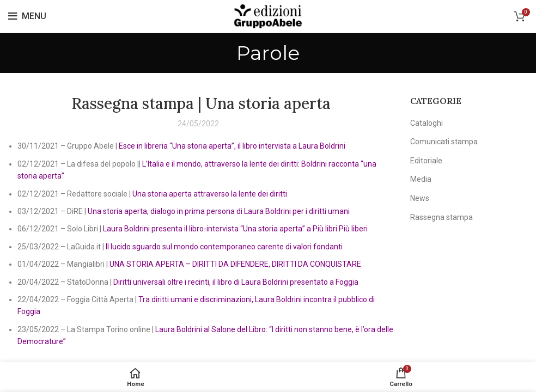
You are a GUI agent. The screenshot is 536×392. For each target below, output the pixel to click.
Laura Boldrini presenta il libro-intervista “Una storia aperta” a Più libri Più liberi (235, 229)
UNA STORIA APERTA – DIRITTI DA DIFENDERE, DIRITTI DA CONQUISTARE (235, 264)
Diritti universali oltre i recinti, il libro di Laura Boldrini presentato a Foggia (235, 282)
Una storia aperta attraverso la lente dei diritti (210, 194)
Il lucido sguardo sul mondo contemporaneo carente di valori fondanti (224, 247)
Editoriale (426, 161)
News (420, 198)
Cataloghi (427, 123)
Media (421, 179)
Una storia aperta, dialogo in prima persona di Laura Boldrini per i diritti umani (219, 211)
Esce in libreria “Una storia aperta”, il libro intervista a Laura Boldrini (232, 146)
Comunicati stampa (444, 142)
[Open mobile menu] (27, 16)
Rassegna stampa (441, 217)
